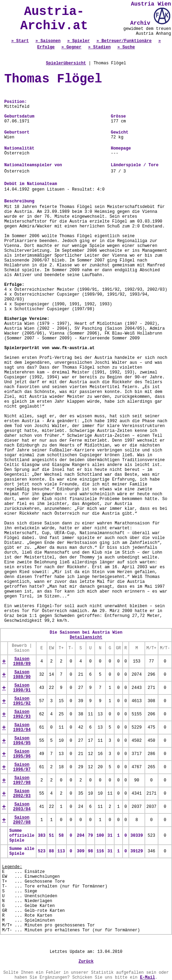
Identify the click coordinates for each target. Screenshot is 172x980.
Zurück (86, 962)
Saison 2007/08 (22, 820)
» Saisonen (48, 41)
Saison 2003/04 (22, 807)
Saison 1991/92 (22, 701)
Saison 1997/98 (22, 780)
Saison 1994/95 (22, 741)
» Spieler (79, 41)
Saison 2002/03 (22, 794)
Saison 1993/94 (22, 728)
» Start (20, 41)
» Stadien (99, 47)
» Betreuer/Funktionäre (124, 41)
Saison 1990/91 (22, 688)
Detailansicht (86, 637)
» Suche (126, 47)
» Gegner (71, 47)
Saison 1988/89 (22, 661)
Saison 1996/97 (22, 767)
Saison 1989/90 (22, 675)
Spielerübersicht (66, 63)
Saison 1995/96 (22, 754)
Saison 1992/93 (22, 714)
